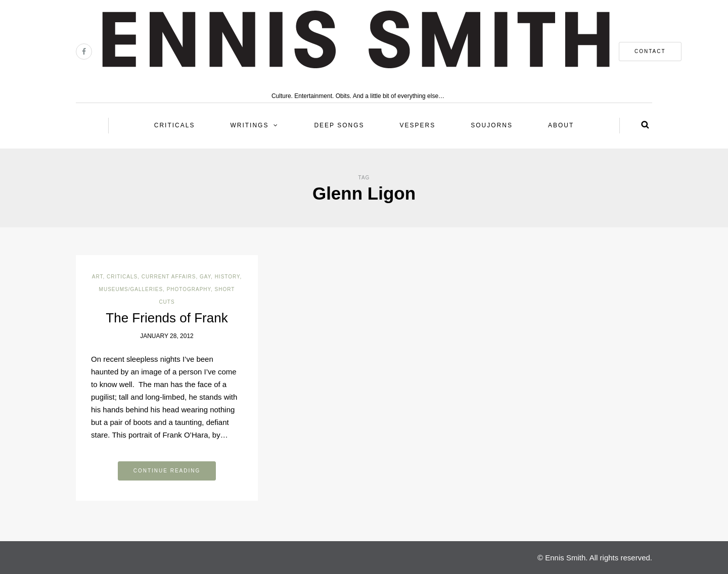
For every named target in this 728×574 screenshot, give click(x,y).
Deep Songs (339, 125)
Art (98, 277)
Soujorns (492, 125)
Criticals (175, 125)
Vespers (418, 125)
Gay (205, 277)
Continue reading (167, 471)
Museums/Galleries (131, 289)
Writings (249, 125)
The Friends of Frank (167, 318)
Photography (189, 289)
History (227, 277)
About (561, 125)
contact (650, 51)
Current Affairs (169, 277)
